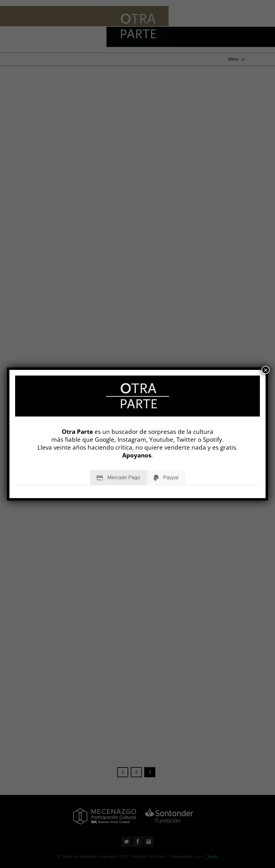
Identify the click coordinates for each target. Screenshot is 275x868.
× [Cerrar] (266, 370)
